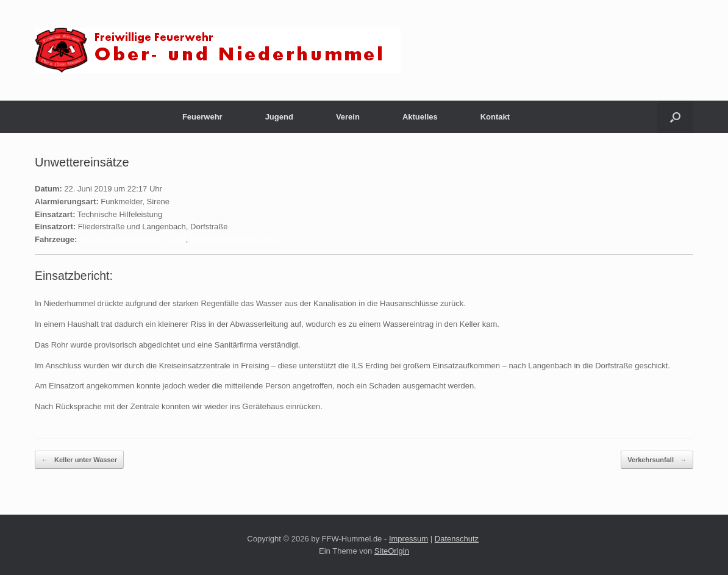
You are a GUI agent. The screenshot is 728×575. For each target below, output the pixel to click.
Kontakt (495, 117)
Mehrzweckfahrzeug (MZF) (237, 239)
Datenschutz (457, 539)
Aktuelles (420, 117)
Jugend (279, 117)
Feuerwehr (202, 117)
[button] (675, 117)
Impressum (409, 539)
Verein (348, 117)
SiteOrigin (392, 551)
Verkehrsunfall (657, 460)
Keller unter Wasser (79, 460)
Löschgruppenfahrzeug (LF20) (133, 239)
